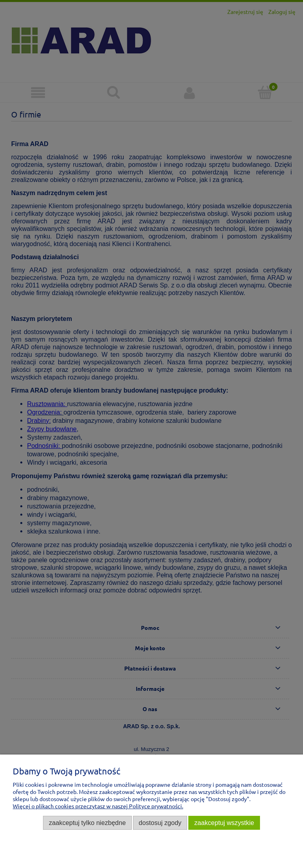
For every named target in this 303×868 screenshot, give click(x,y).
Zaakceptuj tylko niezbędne (87, 823)
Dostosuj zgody (160, 823)
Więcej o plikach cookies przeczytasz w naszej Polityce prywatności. (98, 806)
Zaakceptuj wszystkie (224, 823)
